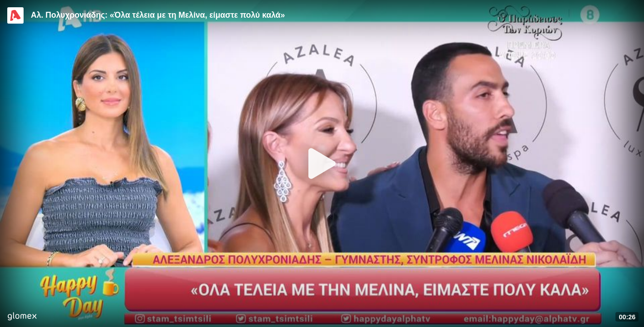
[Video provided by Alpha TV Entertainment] (15, 15)
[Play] (322, 163)
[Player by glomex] (22, 317)
